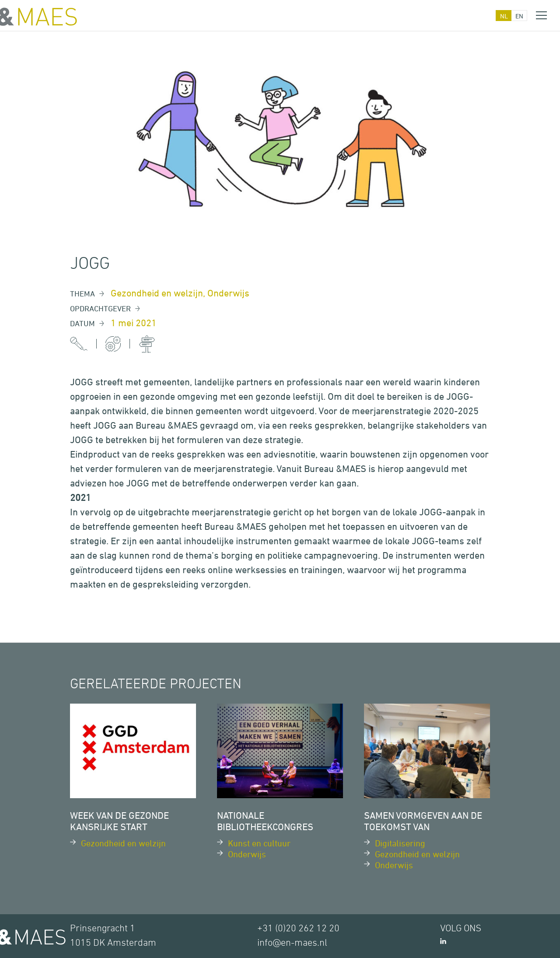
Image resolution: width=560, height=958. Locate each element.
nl (504, 16)
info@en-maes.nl (292, 943)
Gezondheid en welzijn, (159, 293)
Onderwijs (228, 293)
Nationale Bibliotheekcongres (265, 821)
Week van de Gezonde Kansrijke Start (119, 821)
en (519, 16)
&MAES (38, 17)
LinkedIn (443, 941)
